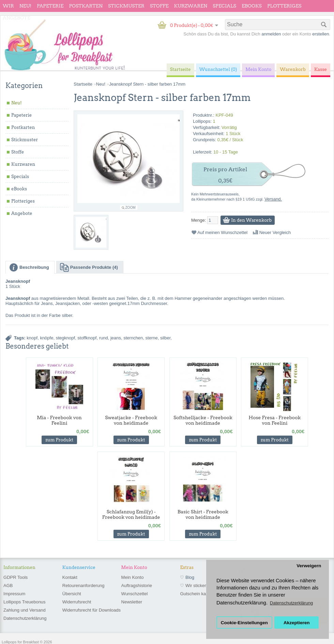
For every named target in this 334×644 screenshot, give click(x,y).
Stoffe (159, 6)
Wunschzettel (135, 594)
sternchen (133, 338)
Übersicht (72, 594)
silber (165, 338)
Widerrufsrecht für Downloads (92, 610)
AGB (8, 586)
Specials (224, 6)
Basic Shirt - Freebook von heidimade (203, 514)
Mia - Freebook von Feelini (59, 420)
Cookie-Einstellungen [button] (244, 623)
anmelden (271, 34)
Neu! (25, 6)
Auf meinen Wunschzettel (222, 232)
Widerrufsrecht (77, 602)
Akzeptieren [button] (297, 623)
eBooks (252, 6)
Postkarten (86, 6)
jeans (116, 338)
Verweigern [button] (309, 566)
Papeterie (50, 6)
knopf (32, 338)
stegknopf (65, 338)
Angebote (17, 18)
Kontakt (70, 577)
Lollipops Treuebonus (25, 602)
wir (8, 6)
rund (104, 338)
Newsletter (132, 602)
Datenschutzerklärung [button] (291, 603)
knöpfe (47, 338)
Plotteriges (284, 6)
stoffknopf (87, 338)
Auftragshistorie (137, 586)
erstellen (321, 34)
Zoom (131, 208)
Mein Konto (133, 577)
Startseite (83, 84)
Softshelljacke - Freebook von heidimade (203, 420)
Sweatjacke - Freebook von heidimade (131, 420)
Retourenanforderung (83, 586)
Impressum (14, 594)
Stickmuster (126, 6)
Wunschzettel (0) (218, 69)
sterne (152, 338)
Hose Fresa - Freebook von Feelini (275, 420)
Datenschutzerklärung (25, 618)
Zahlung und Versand (25, 610)
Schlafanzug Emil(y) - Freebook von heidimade (131, 514)
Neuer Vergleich (275, 232)
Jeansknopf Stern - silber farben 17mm (147, 84)
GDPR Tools (16, 577)
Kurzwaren (191, 6)
